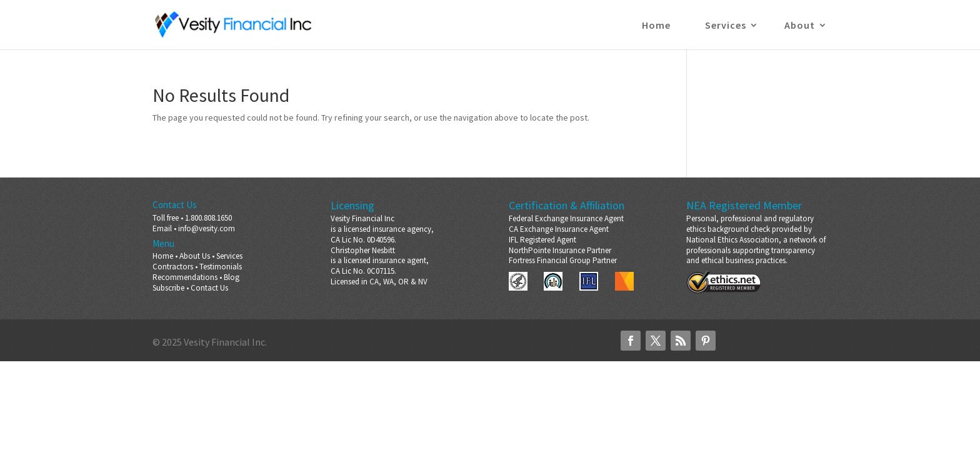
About (800, 26)
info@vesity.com (207, 228)
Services (726, 26)
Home (656, 26)
